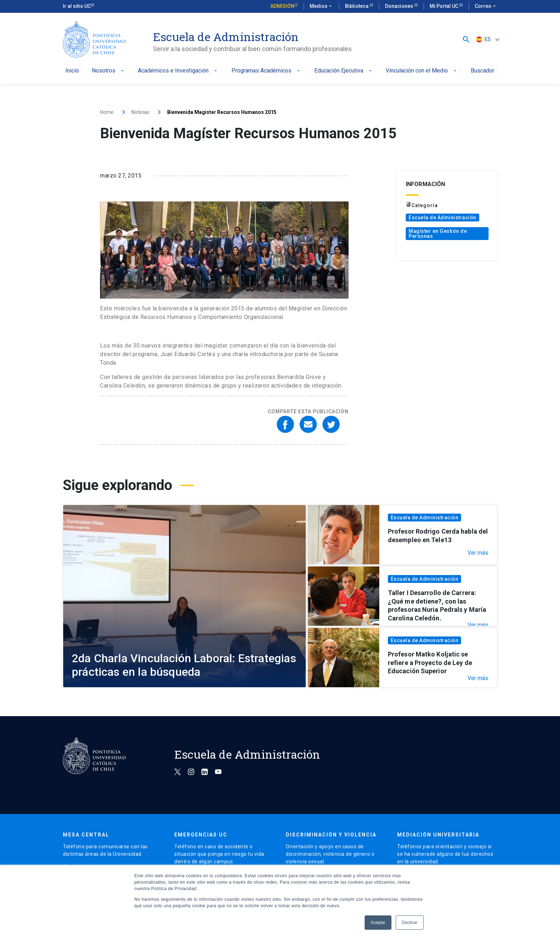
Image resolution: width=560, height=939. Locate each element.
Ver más (478, 553)
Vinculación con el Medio (422, 71)
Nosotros (109, 71)
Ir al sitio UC (77, 6)
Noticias (140, 112)
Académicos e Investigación (178, 71)
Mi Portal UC (444, 6)
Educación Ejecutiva (344, 71)
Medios (321, 6)
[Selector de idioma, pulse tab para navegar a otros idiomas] (487, 39)
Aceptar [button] (378, 923)
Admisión (282, 6)
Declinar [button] (410, 923)
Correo (486, 6)
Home (107, 112)
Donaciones (400, 6)
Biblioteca (357, 6)
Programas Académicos (266, 71)
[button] (466, 39)
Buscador (482, 71)
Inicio (72, 71)
